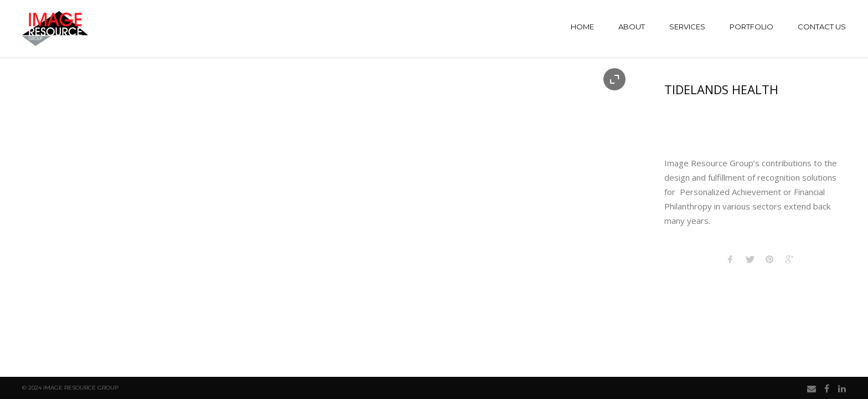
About (632, 27)
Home (582, 27)
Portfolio (751, 27)
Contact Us (822, 27)
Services (687, 27)
